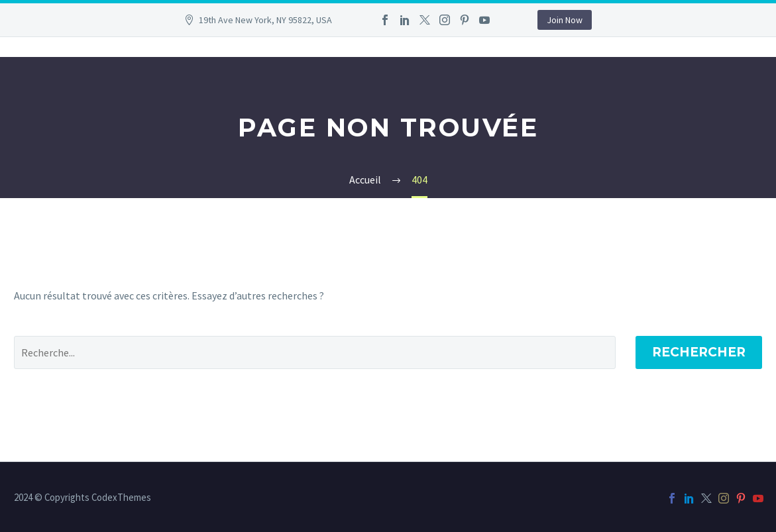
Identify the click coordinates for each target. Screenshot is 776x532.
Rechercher (699, 352)
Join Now (565, 20)
